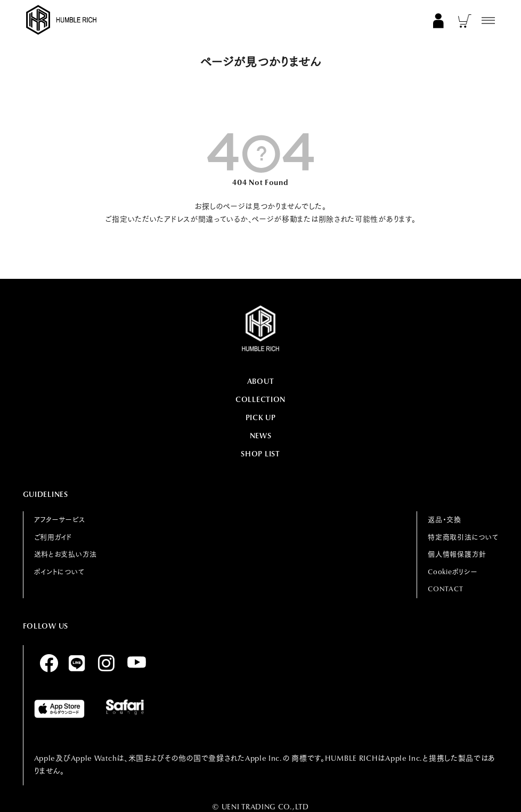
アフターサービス (60, 520)
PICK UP (261, 417)
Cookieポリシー (453, 572)
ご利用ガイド (53, 537)
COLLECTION (260, 399)
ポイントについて (59, 572)
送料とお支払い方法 (66, 554)
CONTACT (445, 589)
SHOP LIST (260, 454)
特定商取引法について (463, 537)
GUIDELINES (46, 494)
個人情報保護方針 (457, 554)
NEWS (261, 436)
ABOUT (261, 381)
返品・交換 (445, 520)
